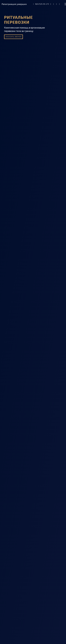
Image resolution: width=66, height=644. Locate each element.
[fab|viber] (54, 4)
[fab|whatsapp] (60, 4)
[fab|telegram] (57, 4)
